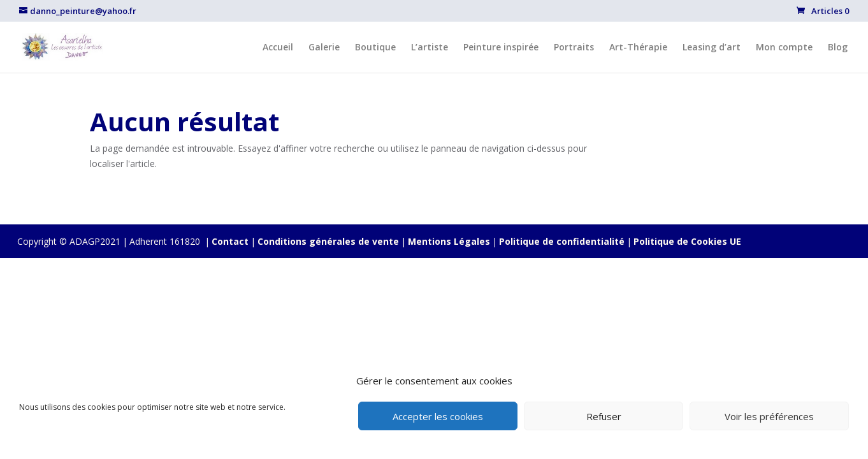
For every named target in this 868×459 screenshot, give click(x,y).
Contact (230, 241)
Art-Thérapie (638, 48)
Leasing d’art (712, 48)
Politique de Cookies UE (687, 241)
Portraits (574, 48)
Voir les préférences (769, 416)
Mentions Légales (449, 241)
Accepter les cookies (438, 416)
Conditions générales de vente (328, 241)
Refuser (604, 416)
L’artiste (430, 48)
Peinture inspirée (501, 48)
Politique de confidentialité (562, 241)
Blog (838, 48)
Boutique (375, 48)
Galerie (324, 48)
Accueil (278, 48)
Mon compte (784, 48)
